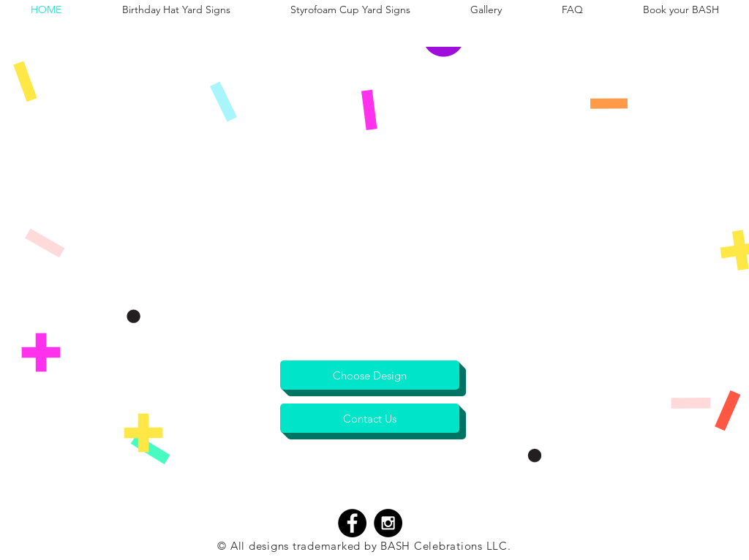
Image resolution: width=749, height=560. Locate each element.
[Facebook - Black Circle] (352, 523)
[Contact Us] (370, 418)
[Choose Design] (370, 375)
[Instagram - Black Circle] (388, 523)
